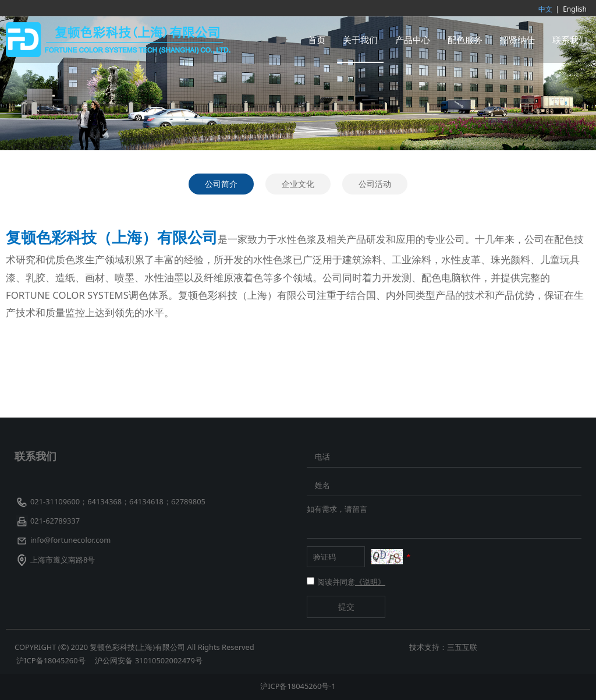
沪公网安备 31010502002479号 (148, 660)
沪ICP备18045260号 (52, 660)
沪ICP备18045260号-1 (298, 686)
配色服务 (465, 40)
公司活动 (375, 184)
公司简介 (221, 184)
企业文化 (298, 184)
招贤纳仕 (517, 40)
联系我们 (570, 40)
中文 (545, 9)
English (575, 9)
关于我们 (360, 40)
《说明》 (370, 582)
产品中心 (413, 40)
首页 (317, 40)
